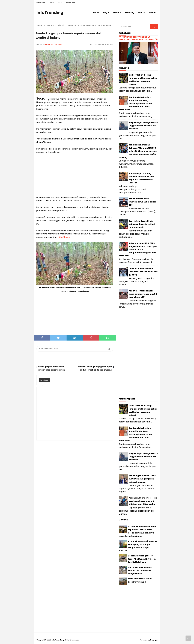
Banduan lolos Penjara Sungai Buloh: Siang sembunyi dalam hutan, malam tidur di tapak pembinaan (135, 103)
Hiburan (94, 44)
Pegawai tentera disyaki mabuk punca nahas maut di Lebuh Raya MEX (143, 294)
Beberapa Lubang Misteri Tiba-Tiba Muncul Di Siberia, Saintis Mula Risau (142, 559)
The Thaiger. (65, 237)
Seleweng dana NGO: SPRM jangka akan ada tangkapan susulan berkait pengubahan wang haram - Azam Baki (138, 249)
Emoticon (44, 380)
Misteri (101, 44)
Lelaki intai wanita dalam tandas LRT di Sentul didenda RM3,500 (143, 272)
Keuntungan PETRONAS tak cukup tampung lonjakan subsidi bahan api (142, 479)
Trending (109, 44)
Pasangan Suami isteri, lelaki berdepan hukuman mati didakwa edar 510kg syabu (143, 501)
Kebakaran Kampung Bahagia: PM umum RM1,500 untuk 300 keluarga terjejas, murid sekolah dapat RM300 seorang (138, 151)
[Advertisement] (75, 175)
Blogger (154, 640)
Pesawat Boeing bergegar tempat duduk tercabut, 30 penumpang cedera (95, 370)
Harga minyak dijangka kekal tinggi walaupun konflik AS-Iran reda (143, 126)
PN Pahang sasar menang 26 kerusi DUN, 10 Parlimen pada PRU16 (138, 38)
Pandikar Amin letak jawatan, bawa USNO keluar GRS (142, 202)
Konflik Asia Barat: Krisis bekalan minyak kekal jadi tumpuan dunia (142, 224)
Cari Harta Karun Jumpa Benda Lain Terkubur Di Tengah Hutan (140, 570)
